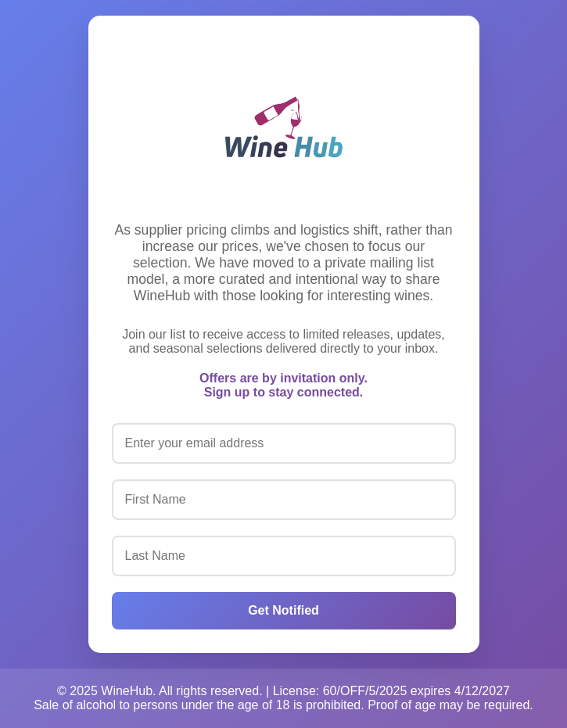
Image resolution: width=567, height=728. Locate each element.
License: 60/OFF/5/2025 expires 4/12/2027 (391, 691)
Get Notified (283, 610)
